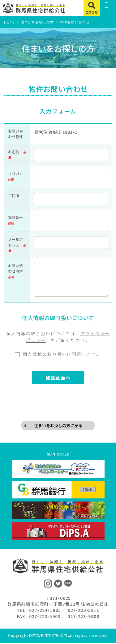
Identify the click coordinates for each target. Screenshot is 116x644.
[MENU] (108, 8)
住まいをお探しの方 (37, 22)
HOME (9, 22)
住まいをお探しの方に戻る (58, 426)
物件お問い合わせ (75, 22)
